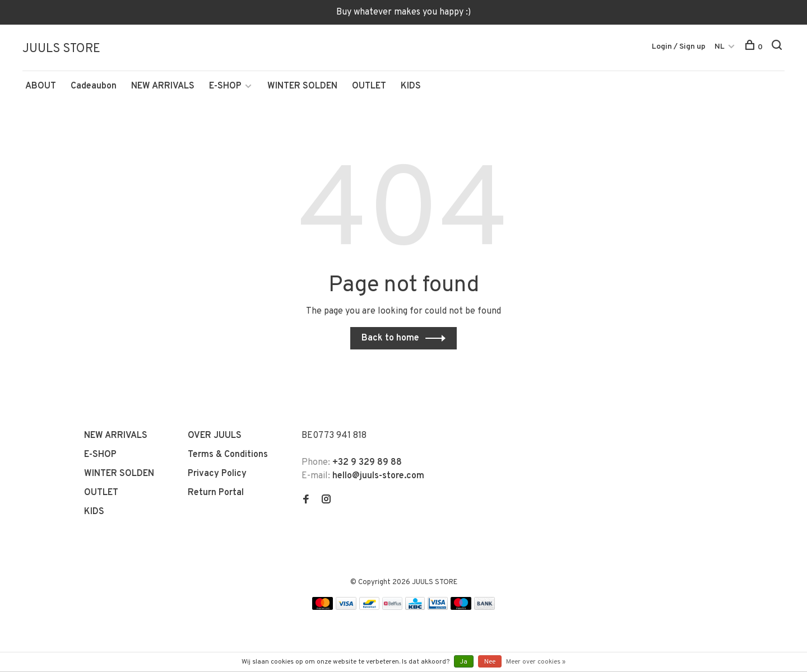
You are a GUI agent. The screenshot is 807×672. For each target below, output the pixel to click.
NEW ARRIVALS (163, 88)
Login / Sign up (679, 47)
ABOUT (41, 88)
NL (720, 47)
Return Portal (216, 494)
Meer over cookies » (536, 662)
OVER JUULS (215, 437)
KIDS (411, 88)
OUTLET (369, 88)
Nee (490, 662)
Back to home (390, 340)
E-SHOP (225, 88)
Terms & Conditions (228, 456)
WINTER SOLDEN (302, 88)
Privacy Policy (217, 475)
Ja (464, 662)
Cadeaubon (94, 88)
